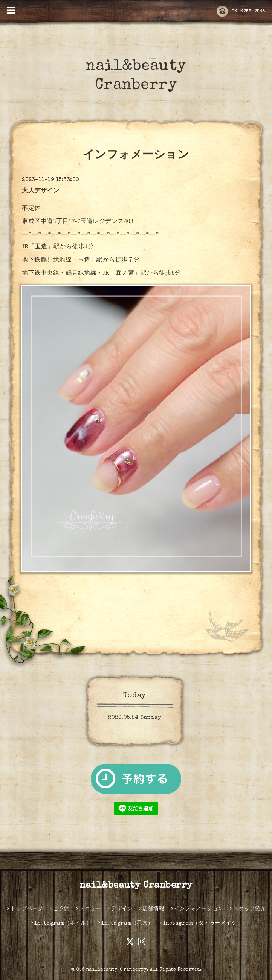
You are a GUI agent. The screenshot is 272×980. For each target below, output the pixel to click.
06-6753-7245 (241, 12)
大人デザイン (40, 191)
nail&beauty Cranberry (136, 886)
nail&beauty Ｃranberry (117, 970)
